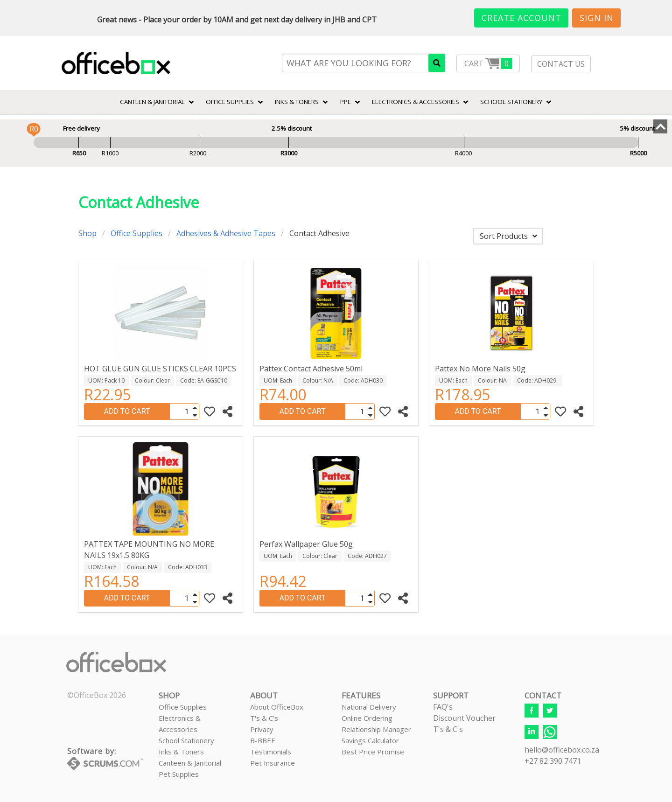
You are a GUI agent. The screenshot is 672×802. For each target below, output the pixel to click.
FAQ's (443, 707)
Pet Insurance (273, 763)
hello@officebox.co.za (562, 750)
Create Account (521, 18)
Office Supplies (230, 102)
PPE (346, 102)
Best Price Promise (373, 752)
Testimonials (271, 752)
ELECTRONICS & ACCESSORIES (416, 102)
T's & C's (264, 718)
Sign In (597, 18)
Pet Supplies (179, 774)
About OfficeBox (277, 707)
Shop (87, 233)
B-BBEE (263, 740)
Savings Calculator (370, 740)
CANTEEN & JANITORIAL (152, 102)
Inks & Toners (181, 752)
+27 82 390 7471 (553, 761)
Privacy (262, 729)
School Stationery (186, 740)
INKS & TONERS (297, 102)
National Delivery (369, 707)
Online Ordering (367, 718)
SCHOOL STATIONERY (511, 102)
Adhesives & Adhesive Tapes (226, 233)
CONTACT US (561, 64)
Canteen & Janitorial (190, 763)
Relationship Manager (376, 729)
